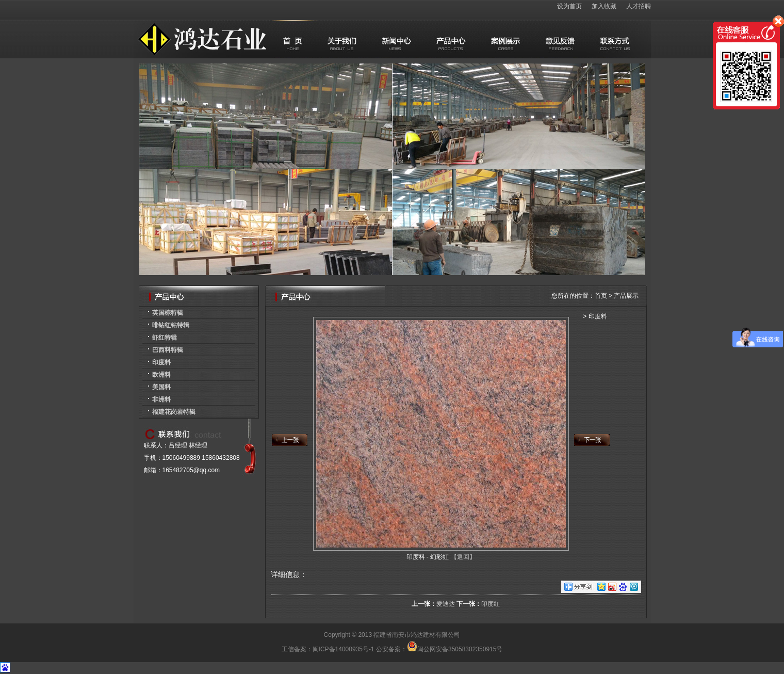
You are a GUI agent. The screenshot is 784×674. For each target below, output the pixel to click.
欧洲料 (161, 375)
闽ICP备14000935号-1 (344, 649)
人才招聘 (639, 6)
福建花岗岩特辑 (174, 412)
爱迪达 (446, 604)
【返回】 (463, 557)
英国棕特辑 (168, 313)
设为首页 (569, 6)
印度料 (161, 362)
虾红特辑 (165, 338)
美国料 (161, 387)
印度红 (491, 604)
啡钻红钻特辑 (171, 325)
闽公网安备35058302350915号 (455, 649)
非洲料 (161, 399)
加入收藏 (604, 6)
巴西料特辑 (168, 350)
